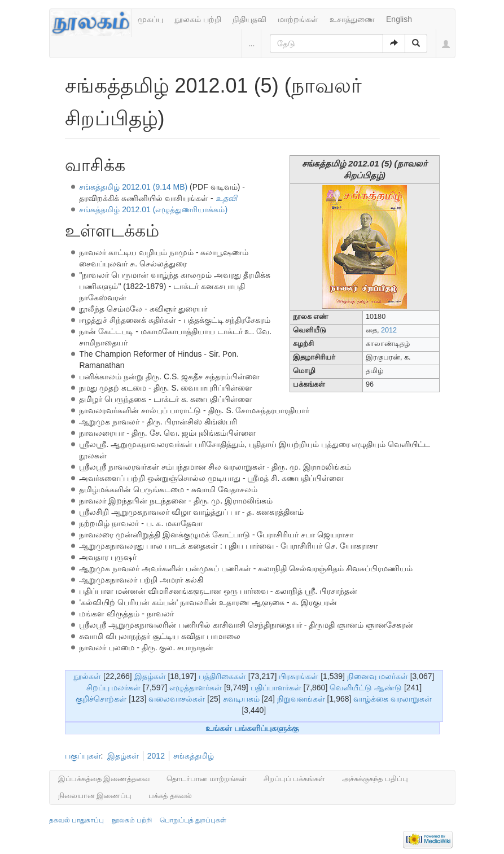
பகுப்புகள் (83, 756)
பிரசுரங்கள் (299, 676)
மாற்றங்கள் (298, 19)
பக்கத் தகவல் (170, 796)
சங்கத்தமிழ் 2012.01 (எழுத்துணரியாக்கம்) (153, 209)
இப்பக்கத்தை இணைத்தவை (104, 779)
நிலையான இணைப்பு (95, 796)
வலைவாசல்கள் (177, 699)
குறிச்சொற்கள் (101, 699)
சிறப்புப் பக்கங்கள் (295, 779)
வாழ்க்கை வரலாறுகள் (393, 699)
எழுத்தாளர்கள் (196, 687)
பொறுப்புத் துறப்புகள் (193, 820)
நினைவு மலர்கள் (378, 676)
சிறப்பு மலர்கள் (114, 687)
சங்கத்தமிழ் (194, 756)
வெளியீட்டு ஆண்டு (366, 687)
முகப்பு (150, 19)
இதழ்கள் (150, 676)
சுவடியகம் (241, 699)
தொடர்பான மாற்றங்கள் (207, 779)
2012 (389, 330)
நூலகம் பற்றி (198, 19)
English (399, 19)
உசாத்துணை (352, 19)
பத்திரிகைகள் (222, 676)
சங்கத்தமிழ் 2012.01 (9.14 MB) (133, 187)
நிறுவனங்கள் (301, 699)
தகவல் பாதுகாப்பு (76, 820)
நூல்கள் (87, 676)
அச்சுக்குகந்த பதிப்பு (375, 779)
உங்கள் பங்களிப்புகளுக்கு (252, 728)
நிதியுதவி (249, 19)
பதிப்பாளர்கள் (276, 687)
